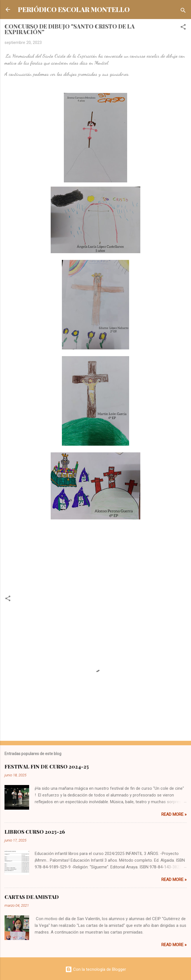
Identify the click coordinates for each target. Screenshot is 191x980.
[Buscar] (183, 11)
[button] (183, 28)
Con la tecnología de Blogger (96, 969)
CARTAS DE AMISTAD (32, 897)
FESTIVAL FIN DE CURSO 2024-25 (47, 767)
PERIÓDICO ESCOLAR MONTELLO (74, 9)
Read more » (174, 814)
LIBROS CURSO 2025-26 (35, 832)
